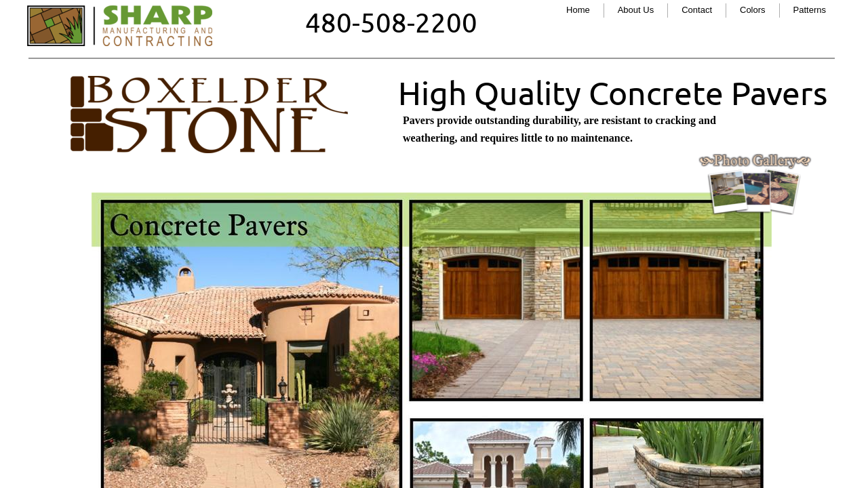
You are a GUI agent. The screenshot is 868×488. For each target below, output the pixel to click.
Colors (753, 10)
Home (578, 10)
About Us (636, 10)
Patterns (810, 10)
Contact (697, 10)
